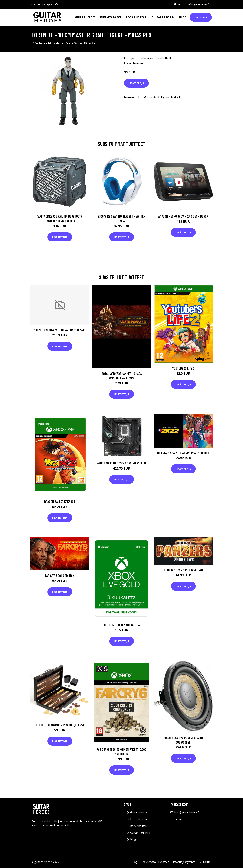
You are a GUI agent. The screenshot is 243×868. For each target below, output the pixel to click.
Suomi (181, 4)
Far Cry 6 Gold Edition (60, 576)
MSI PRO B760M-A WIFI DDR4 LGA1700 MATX (60, 330)
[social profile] (56, 4)
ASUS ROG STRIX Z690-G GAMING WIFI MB (122, 463)
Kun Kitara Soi (111, 17)
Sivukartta (204, 862)
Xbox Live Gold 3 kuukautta (122, 625)
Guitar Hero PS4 (163, 17)
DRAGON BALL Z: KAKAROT (60, 501)
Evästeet (164, 862)
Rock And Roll (136, 17)
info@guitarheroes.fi (199, 4)
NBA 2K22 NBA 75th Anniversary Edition (183, 453)
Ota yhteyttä (148, 862)
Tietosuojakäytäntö (183, 862)
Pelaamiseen (148, 58)
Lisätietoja (136, 83)
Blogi (183, 17)
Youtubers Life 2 (183, 368)
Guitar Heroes (85, 17)
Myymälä (201, 17)
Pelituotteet (164, 58)
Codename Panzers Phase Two (183, 570)
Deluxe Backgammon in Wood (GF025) (60, 725)
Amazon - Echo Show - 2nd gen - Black (183, 216)
